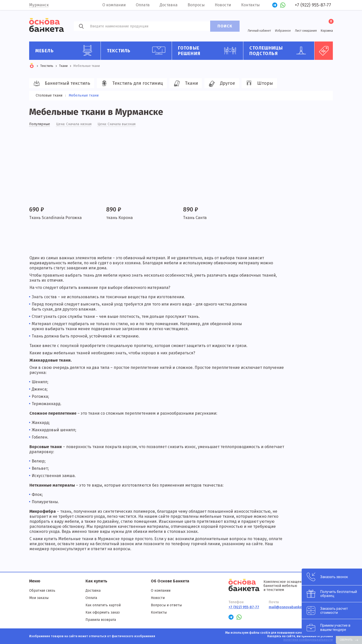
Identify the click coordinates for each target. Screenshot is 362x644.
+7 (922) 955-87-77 (313, 5)
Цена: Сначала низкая (74, 124)
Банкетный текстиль (61, 83)
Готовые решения (209, 51)
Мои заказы (39, 598)
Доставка (169, 5)
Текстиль (138, 51)
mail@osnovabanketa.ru (289, 607)
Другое (221, 83)
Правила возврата (101, 620)
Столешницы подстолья (280, 51)
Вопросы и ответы (166, 605)
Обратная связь (42, 591)
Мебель (66, 51)
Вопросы (196, 5)
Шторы (259, 83)
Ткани (185, 83)
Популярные (40, 124)
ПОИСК (225, 26)
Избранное (283, 31)
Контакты (250, 5)
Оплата (143, 5)
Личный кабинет (259, 31)
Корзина (327, 26)
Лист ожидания (306, 31)
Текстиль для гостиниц (131, 83)
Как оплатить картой (103, 605)
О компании (114, 5)
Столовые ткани (49, 95)
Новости (223, 5)
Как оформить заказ (103, 612)
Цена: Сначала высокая (117, 124)
